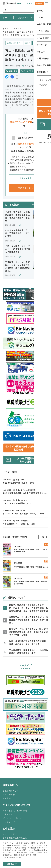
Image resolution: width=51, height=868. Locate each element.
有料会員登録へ (25, 188)
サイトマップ (9, 822)
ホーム (6, 29)
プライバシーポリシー (13, 818)
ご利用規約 (8, 814)
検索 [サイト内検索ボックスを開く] (44, 10)
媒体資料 (7, 798)
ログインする (25, 178)
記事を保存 (13, 71)
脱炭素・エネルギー (14, 43)
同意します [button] (12, 864)
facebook (12, 77)
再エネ (28, 43)
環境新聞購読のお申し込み (15, 838)
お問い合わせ (9, 795)
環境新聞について (11, 791)
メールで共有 (28, 71)
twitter (7, 77)
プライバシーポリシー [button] (12, 858)
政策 (36, 43)
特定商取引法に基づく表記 (15, 811)
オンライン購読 (10, 834)
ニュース (15, 29)
